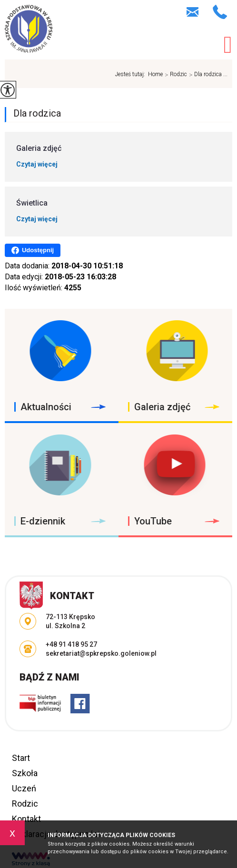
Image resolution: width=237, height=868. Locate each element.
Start (21, 758)
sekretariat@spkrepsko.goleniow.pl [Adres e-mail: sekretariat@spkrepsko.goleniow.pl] (101, 653)
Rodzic (175, 75)
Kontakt (26, 819)
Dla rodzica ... (207, 75)
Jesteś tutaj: (132, 74)
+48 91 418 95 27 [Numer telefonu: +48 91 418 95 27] (71, 644)
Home (155, 74)
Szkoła (25, 773)
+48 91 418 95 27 (220, 12)
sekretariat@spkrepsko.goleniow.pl (193, 12)
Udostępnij (33, 250)
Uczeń (24, 788)
